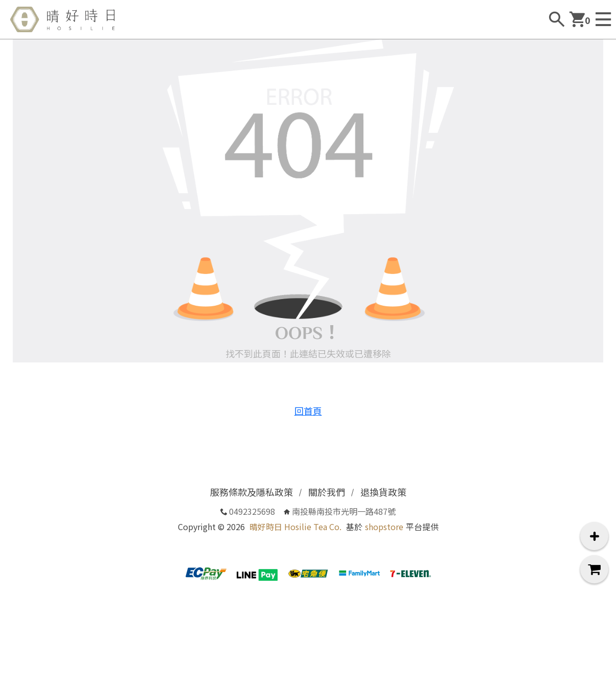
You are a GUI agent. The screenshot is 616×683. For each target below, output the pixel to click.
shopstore (384, 527)
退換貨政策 (383, 492)
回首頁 (308, 411)
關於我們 (327, 492)
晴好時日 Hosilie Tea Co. (295, 527)
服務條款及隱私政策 (252, 492)
